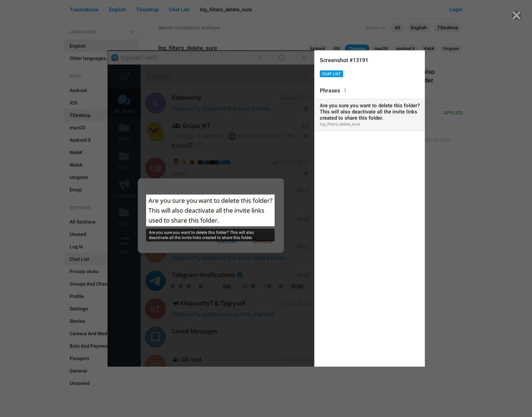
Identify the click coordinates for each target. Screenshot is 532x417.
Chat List (331, 74)
